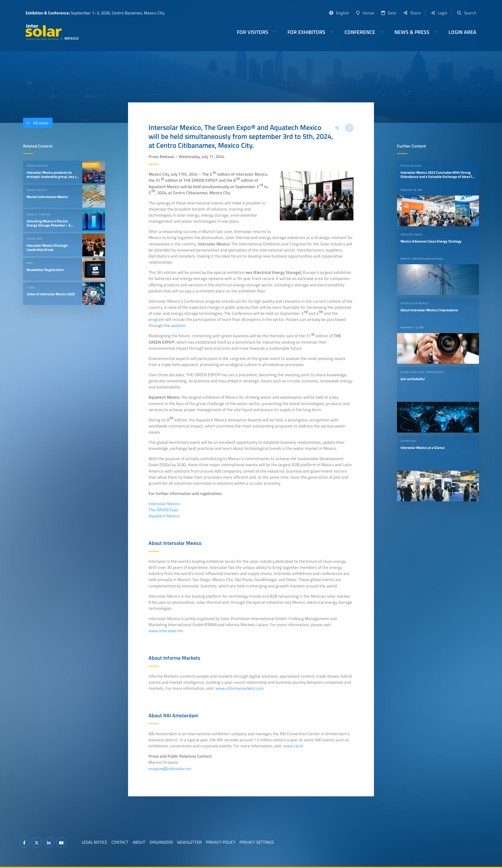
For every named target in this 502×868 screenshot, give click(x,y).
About (139, 842)
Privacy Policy (221, 842)
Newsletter (189, 842)
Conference (360, 32)
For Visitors (253, 32)
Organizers (161, 842)
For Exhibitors (306, 32)
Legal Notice (94, 842)
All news (36, 123)
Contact (120, 842)
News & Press (412, 32)
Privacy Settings (257, 842)
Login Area (462, 32)
